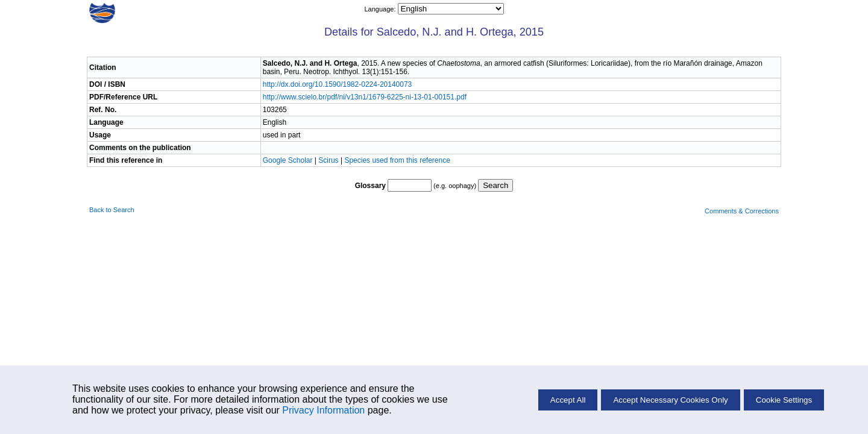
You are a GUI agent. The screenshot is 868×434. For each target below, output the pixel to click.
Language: (381, 9)
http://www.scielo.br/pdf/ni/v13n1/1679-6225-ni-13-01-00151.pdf (365, 97)
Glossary (370, 186)
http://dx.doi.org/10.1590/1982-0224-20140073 (338, 84)
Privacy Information (323, 410)
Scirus (328, 160)
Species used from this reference (397, 160)
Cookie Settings (784, 400)
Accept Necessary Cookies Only (670, 400)
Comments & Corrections (742, 211)
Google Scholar (289, 160)
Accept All (568, 400)
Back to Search (112, 210)
